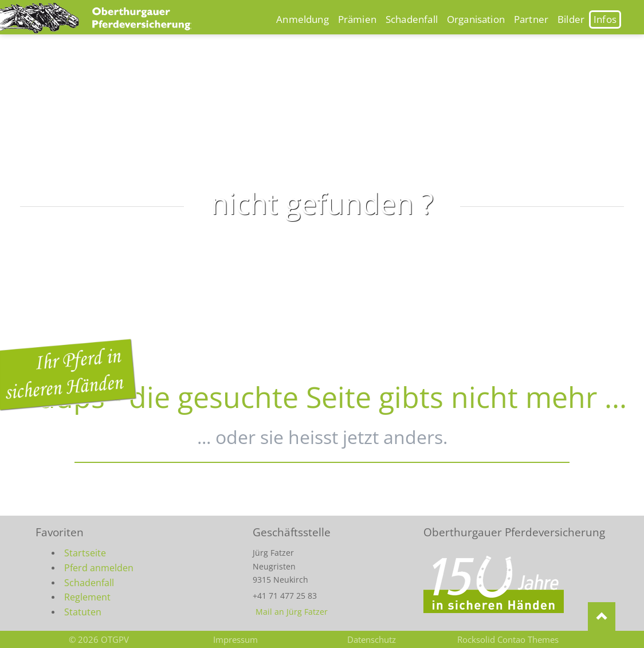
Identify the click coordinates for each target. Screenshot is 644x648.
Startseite (85, 553)
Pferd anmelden (99, 568)
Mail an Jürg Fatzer (292, 612)
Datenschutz (372, 639)
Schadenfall (89, 583)
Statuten (83, 612)
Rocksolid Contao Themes (508, 639)
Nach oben (602, 616)
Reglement (87, 597)
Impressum (235, 639)
